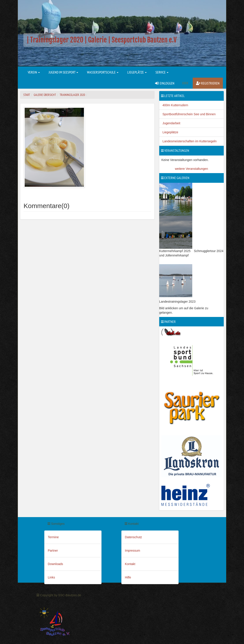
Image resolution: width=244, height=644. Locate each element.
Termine (53, 537)
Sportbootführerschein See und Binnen (189, 114)
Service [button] (162, 72)
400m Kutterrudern (175, 105)
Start (27, 95)
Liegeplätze (170, 132)
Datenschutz (133, 537)
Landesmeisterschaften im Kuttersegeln (190, 141)
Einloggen (165, 83)
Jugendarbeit (171, 123)
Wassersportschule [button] (103, 72)
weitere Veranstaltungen (191, 169)
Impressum (132, 551)
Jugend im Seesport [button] (63, 72)
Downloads (55, 564)
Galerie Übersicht (45, 95)
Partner (53, 551)
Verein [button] (34, 72)
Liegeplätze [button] (137, 72)
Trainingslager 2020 (72, 95)
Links (51, 577)
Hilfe (128, 577)
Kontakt (130, 564)
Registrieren (208, 83)
